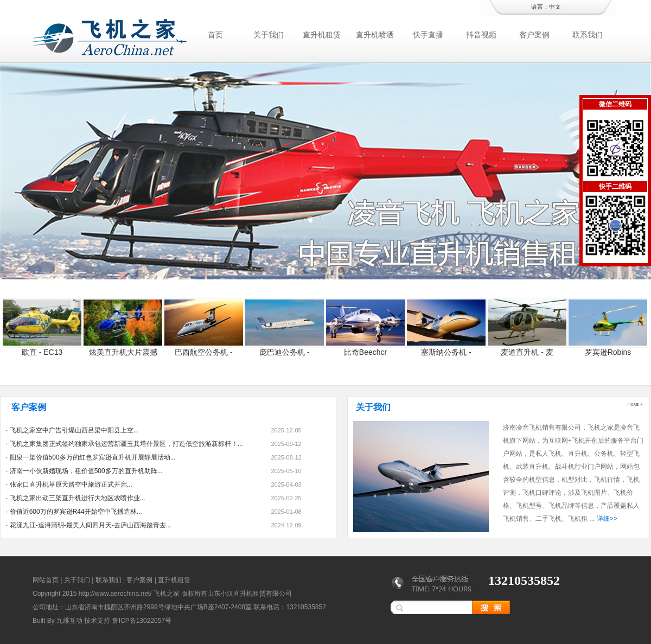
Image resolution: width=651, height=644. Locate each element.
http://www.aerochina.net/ (115, 594)
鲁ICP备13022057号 (142, 621)
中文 (555, 7)
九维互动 (69, 621)
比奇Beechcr (365, 352)
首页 (215, 35)
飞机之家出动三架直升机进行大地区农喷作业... (78, 498)
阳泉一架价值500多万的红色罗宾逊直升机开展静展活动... (93, 457)
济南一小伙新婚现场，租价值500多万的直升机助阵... (86, 471)
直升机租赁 (322, 35)
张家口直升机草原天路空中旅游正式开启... (71, 484)
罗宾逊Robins (608, 352)
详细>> (607, 519)
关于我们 (269, 35)
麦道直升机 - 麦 (527, 352)
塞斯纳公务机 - (446, 352)
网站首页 (46, 580)
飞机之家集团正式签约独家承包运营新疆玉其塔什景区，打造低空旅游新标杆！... (126, 444)
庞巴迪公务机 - (285, 352)
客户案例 (534, 35)
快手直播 (428, 35)
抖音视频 (481, 35)
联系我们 (588, 35)
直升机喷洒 (375, 35)
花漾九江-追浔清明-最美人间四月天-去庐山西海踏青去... (91, 525)
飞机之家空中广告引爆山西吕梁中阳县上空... (74, 430)
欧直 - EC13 (42, 352)
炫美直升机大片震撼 (123, 352)
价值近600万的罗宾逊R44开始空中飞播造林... (76, 512)
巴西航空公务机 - (204, 352)
